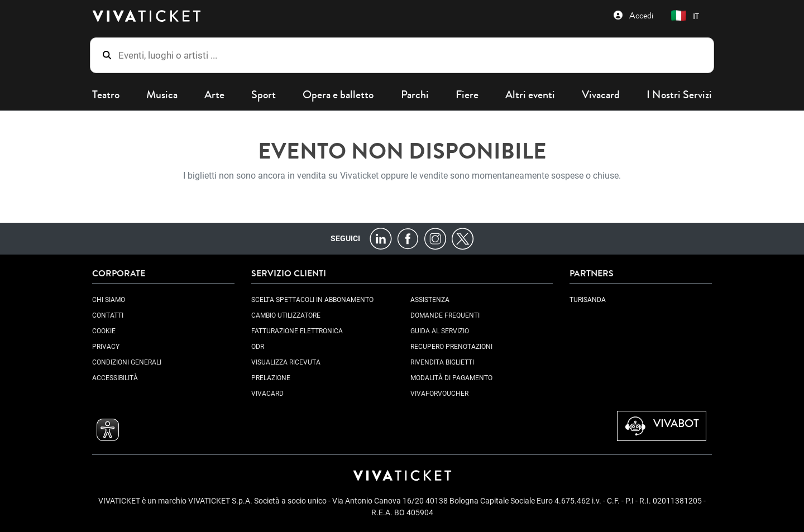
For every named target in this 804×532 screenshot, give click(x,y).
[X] (463, 238)
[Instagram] (435, 238)
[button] (687, 16)
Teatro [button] (106, 95)
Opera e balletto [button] (338, 95)
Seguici (345, 238)
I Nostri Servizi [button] (679, 95)
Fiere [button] (467, 95)
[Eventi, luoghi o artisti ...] (411, 55)
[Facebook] (408, 238)
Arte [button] (214, 95)
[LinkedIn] (381, 238)
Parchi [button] (415, 95)
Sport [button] (264, 95)
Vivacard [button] (601, 95)
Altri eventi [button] (530, 95)
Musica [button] (162, 95)
